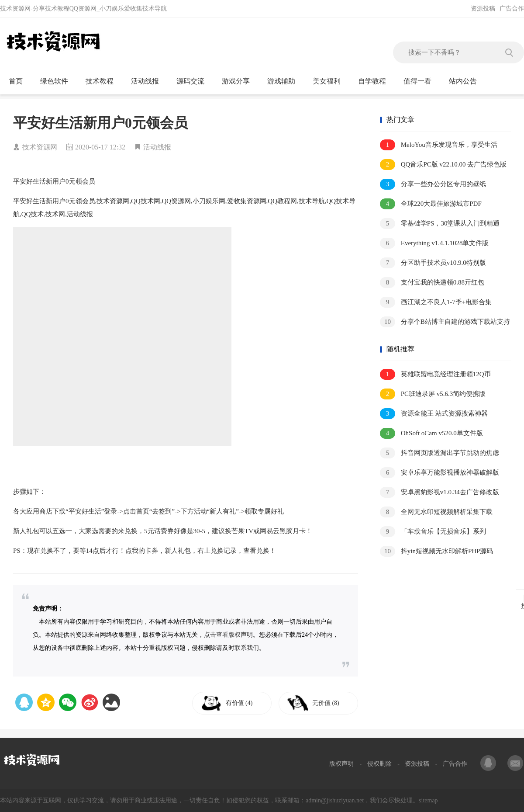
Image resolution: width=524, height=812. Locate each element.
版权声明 (341, 764)
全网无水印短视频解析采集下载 (436, 512)
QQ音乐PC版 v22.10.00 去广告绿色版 (443, 165)
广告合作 (512, 9)
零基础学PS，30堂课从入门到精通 (440, 224)
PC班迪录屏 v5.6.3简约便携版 (433, 394)
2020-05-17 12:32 (100, 147)
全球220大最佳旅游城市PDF (431, 204)
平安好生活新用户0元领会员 (100, 123)
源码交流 (194, 81)
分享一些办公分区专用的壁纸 (433, 184)
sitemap (428, 800)
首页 (19, 81)
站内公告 (467, 81)
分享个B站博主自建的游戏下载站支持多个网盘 (445, 322)
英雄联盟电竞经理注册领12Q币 (435, 374)
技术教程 (103, 81)
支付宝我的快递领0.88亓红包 (432, 283)
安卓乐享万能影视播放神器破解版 (440, 473)
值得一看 (421, 81)
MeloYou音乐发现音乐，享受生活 (439, 145)
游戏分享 (240, 81)
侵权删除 (379, 764)
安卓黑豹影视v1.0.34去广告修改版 (440, 492)
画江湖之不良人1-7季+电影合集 (436, 302)
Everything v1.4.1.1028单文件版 (434, 243)
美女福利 (330, 81)
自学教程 (376, 81)
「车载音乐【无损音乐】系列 (433, 532)
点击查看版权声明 (228, 635)
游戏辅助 (285, 81)
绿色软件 (58, 81)
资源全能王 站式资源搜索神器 (434, 414)
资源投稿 (483, 9)
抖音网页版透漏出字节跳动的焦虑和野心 (440, 453)
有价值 (241, 703)
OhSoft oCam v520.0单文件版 (431, 433)
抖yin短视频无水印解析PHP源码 (436, 551)
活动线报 (149, 81)
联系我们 (247, 648)
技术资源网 (40, 147)
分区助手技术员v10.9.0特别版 (433, 263)
